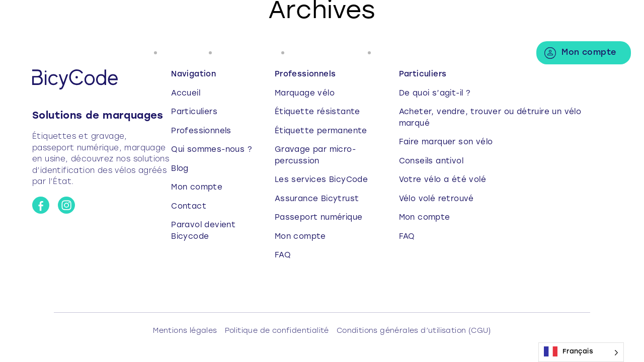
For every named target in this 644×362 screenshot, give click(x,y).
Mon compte (589, 53)
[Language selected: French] (581, 352)
